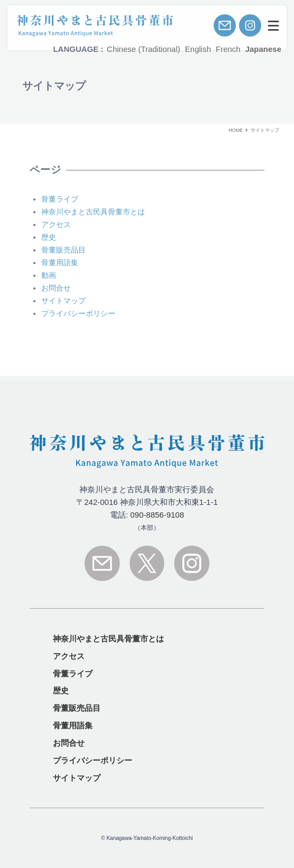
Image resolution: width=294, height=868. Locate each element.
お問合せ (69, 743)
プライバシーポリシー (93, 760)
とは (108, 639)
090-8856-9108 (157, 515)
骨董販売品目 (77, 708)
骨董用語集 (73, 725)
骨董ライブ (73, 673)
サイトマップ (77, 778)
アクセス (69, 656)
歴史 (61, 690)
